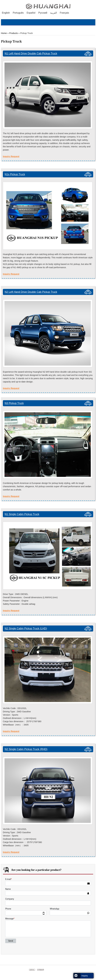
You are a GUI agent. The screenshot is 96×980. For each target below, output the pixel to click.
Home (4, 33)
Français (64, 13)
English (6, 13)
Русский (43, 13)
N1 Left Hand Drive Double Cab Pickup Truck (31, 53)
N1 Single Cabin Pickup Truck (22, 514)
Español (31, 13)
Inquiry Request (11, 156)
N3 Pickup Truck (14, 403)
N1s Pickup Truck (15, 174)
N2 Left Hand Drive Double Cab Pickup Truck (31, 292)
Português (18, 13)
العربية (53, 13)
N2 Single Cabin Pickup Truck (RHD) (26, 749)
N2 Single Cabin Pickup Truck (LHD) (26, 628)
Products (13, 33)
